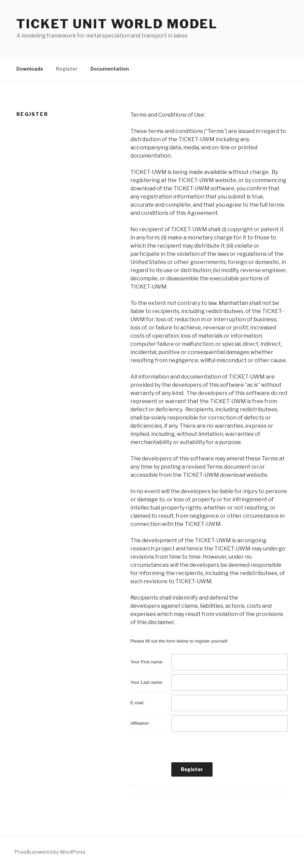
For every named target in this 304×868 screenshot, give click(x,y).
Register (67, 69)
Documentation (110, 69)
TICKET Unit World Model (117, 24)
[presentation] (223, 749)
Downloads (30, 69)
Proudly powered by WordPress (50, 852)
